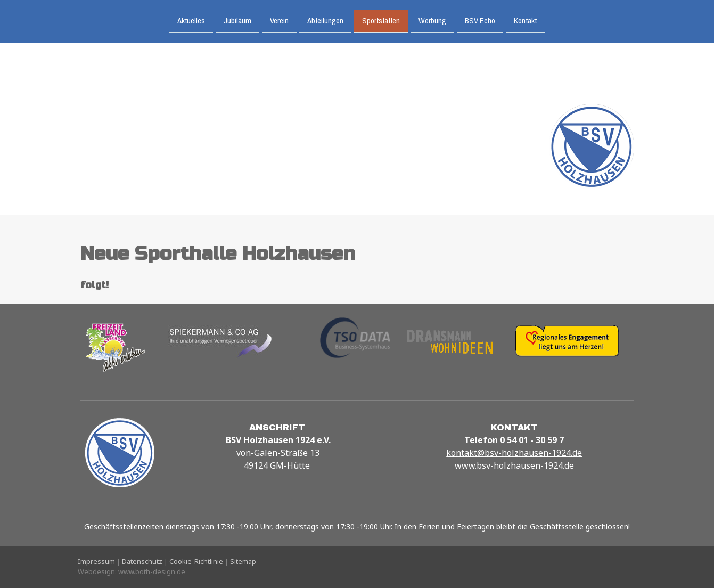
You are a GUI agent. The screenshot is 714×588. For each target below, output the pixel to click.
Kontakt (525, 20)
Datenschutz (142, 561)
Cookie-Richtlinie (196, 561)
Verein (279, 20)
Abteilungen (325, 20)
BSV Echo (480, 20)
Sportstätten (381, 20)
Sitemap (243, 561)
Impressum (96, 561)
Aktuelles (191, 20)
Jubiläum (237, 20)
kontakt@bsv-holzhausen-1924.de (514, 453)
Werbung (432, 20)
